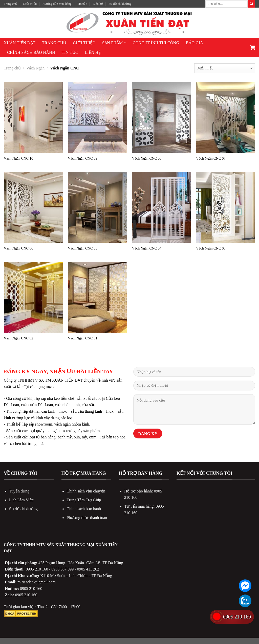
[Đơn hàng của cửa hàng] (225, 68)
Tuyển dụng (19, 491)
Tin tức (82, 4)
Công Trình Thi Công (156, 43)
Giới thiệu (30, 4)
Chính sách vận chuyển (86, 491)
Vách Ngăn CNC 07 (211, 158)
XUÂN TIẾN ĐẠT (20, 43)
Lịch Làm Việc (21, 500)
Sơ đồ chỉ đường (120, 4)
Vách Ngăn (35, 68)
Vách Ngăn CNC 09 (82, 158)
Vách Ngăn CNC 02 (18, 338)
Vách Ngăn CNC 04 (147, 248)
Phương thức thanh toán (87, 518)
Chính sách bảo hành (31, 52)
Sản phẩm (114, 43)
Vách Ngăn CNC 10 (18, 158)
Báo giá (195, 43)
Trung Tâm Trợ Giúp (84, 500)
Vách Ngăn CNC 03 (211, 248)
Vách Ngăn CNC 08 (147, 158)
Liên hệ (98, 4)
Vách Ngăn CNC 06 (18, 248)
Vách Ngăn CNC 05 (82, 248)
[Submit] (251, 4)
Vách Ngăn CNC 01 (82, 338)
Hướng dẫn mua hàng (57, 4)
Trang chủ (10, 4)
